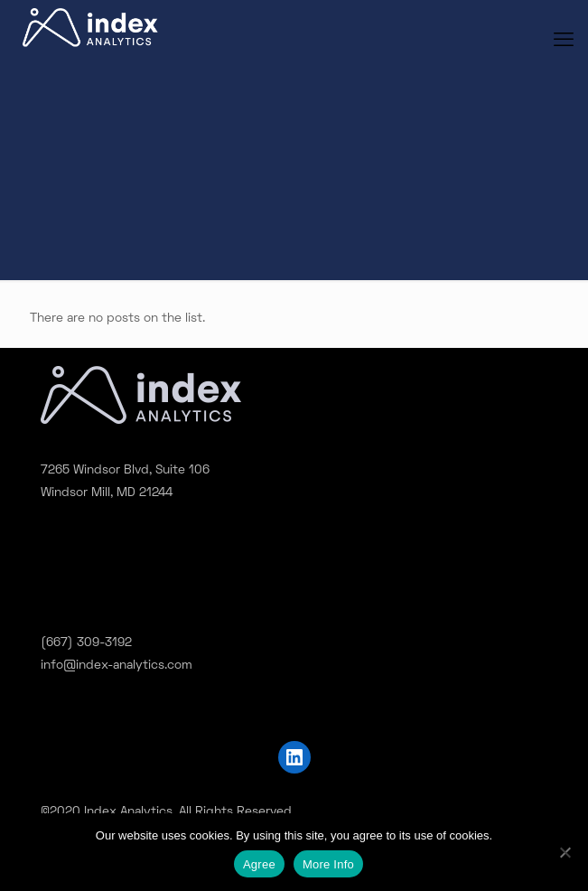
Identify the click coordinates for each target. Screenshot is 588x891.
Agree (259, 864)
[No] (565, 852)
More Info (328, 864)
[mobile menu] (564, 42)
